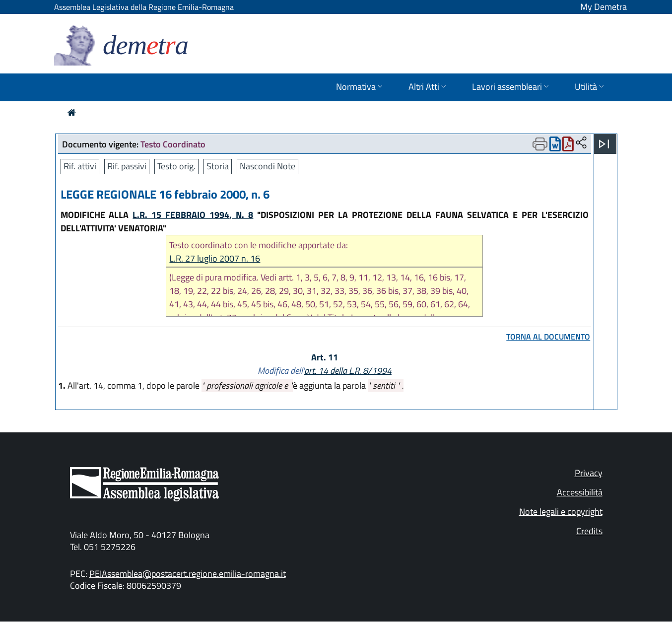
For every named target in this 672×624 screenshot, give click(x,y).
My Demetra (604, 7)
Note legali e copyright (561, 512)
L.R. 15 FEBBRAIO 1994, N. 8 (193, 215)
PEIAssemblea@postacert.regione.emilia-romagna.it (188, 574)
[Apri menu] (604, 144)
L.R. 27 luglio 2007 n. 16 (215, 258)
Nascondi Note (268, 166)
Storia (218, 166)
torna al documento (548, 337)
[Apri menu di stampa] (540, 144)
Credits (589, 531)
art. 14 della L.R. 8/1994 (348, 371)
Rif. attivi (80, 166)
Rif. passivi (127, 166)
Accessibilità (580, 492)
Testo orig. (176, 166)
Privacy (589, 473)
